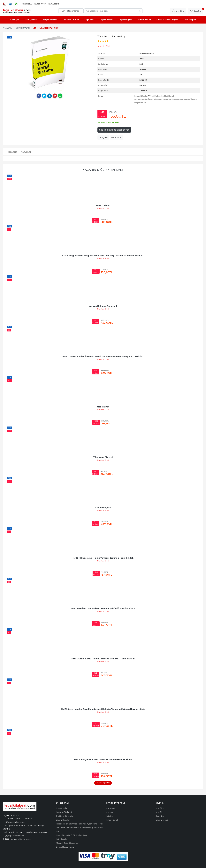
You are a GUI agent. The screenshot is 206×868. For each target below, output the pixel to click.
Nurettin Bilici (103, 208)
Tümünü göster (103, 783)
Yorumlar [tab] (26, 152)
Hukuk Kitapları (141, 96)
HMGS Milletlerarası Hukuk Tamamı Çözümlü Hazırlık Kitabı (103, 558)
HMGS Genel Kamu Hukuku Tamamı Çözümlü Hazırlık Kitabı (103, 659)
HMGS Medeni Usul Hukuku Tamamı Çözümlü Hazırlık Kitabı (103, 608)
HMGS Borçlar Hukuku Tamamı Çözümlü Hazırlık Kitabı (103, 760)
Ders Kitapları (155, 99)
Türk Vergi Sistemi (103, 457)
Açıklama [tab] (12, 152)
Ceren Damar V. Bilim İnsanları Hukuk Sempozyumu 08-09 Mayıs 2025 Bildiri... (103, 356)
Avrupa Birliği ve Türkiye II (103, 306)
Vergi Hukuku (103, 205)
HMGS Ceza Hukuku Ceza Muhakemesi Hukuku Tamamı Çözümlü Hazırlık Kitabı (103, 709)
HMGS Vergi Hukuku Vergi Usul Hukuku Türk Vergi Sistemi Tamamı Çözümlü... (103, 256)
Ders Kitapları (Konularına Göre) (177, 99)
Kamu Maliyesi (103, 508)
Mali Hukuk (103, 407)
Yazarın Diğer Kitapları (103, 170)
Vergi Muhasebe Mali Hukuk (162, 96)
